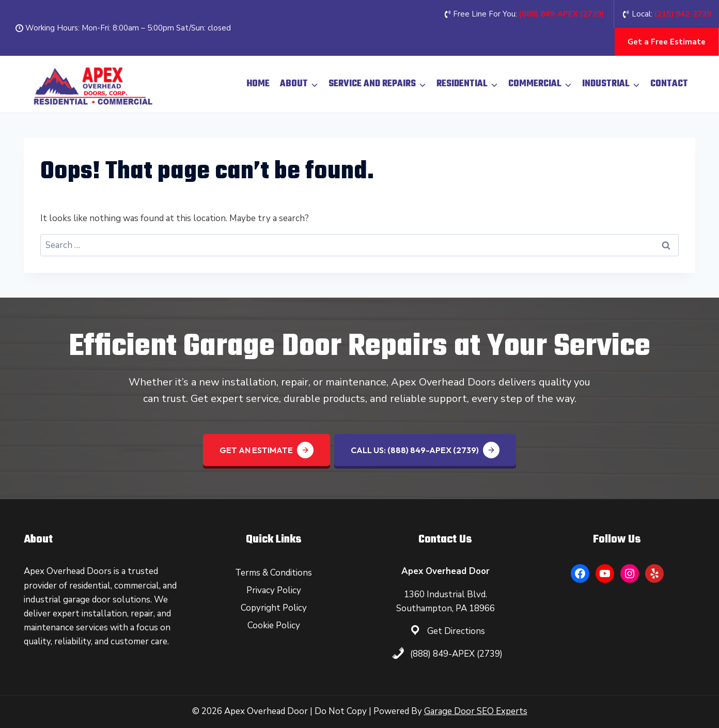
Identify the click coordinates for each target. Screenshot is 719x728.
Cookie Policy (274, 625)
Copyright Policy (274, 608)
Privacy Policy (274, 590)
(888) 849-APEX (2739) (456, 654)
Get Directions (456, 631)
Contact (669, 84)
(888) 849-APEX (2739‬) (561, 14)
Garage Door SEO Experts (476, 711)
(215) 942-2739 (683, 14)
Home (258, 84)
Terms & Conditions (273, 573)
